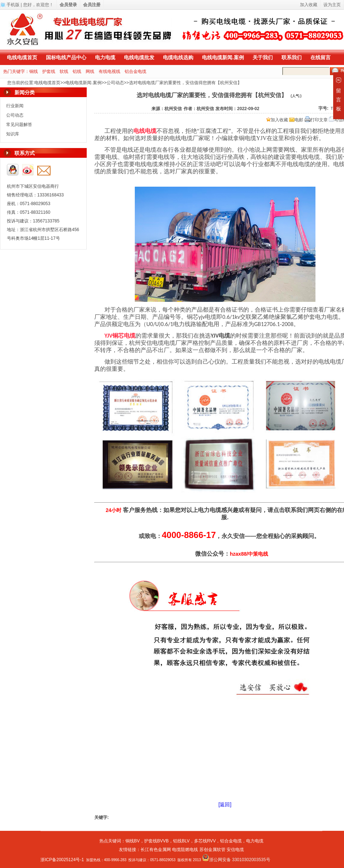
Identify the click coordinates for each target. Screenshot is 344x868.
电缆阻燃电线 (185, 850)
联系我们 (292, 57)
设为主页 (332, 5)
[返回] (225, 804)
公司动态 (115, 83)
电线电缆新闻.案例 (223, 57)
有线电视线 (109, 71)
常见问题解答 (19, 125)
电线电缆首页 (22, 57)
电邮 (296, 120)
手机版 (13, 5)
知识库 (13, 134)
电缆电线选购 (178, 57)
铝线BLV (181, 841)
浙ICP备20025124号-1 (62, 860)
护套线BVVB (156, 841)
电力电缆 (105, 57)
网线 (90, 71)
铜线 (34, 71)
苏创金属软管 (212, 850)
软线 (64, 71)
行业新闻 (15, 106)
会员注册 (92, 5)
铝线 (77, 71)
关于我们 (263, 57)
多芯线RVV (205, 841)
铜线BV (133, 841)
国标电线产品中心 (66, 57)
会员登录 (68, 5)
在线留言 (321, 57)
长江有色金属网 (156, 850)
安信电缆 (235, 850)
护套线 (49, 71)
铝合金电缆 (136, 71)
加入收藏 (277, 120)
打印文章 (316, 120)
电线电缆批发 (139, 57)
